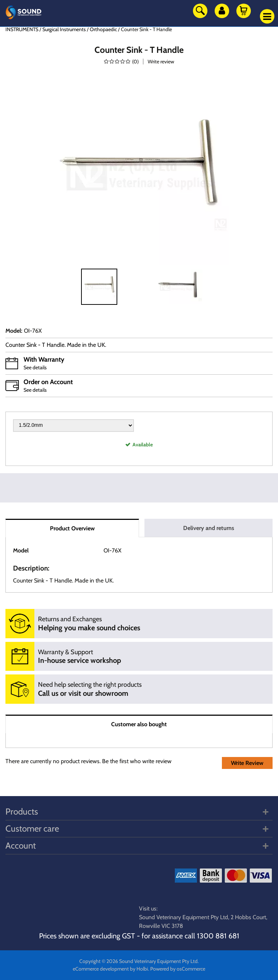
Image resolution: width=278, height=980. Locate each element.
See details (35, 367)
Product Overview (72, 528)
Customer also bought (139, 724)
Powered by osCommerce (178, 969)
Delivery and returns (209, 528)
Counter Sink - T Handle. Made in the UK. (56, 345)
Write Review (247, 763)
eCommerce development (101, 969)
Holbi (142, 969)
